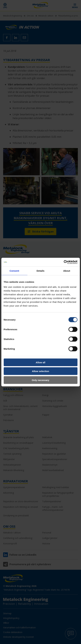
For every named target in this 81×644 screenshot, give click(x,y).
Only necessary (40, 380)
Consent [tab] (14, 271)
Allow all (40, 362)
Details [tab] (41, 271)
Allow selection (40, 371)
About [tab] (67, 271)
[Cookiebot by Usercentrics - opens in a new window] (64, 262)
